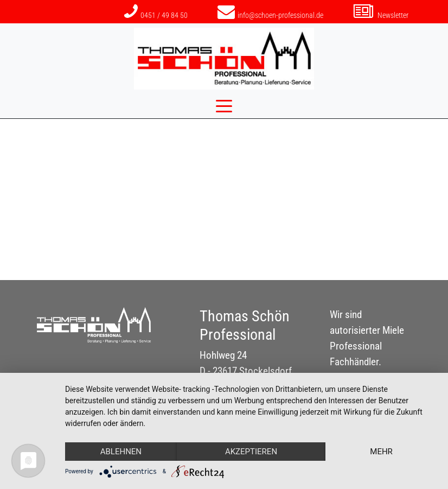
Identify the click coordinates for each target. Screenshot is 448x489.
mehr (381, 452)
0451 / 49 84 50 (156, 15)
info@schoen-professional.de (270, 15)
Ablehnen (121, 452)
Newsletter (381, 15)
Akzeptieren (251, 452)
